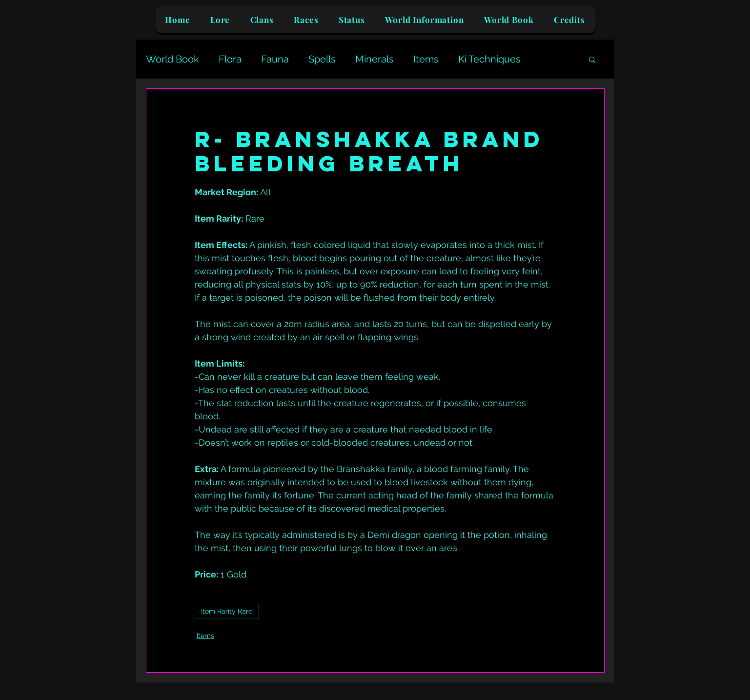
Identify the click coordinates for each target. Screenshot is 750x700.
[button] (592, 59)
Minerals (375, 59)
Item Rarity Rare (227, 611)
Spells (322, 59)
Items (426, 59)
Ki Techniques (489, 59)
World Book (172, 59)
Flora (230, 59)
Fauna (275, 59)
